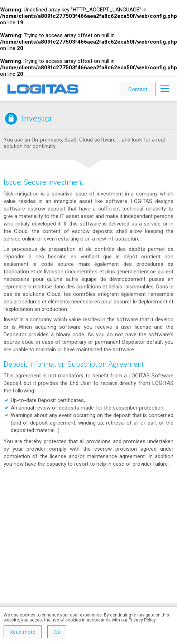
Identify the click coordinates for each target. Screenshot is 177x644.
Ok (57, 632)
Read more (23, 632)
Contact (138, 89)
